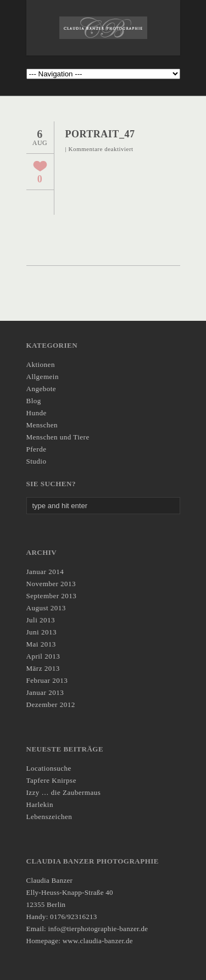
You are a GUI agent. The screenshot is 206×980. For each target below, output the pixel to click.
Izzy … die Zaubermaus (64, 792)
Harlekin (40, 804)
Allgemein (43, 377)
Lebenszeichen (49, 817)
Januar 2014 (45, 572)
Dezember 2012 (51, 705)
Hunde (37, 413)
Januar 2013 (45, 692)
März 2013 (43, 668)
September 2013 (52, 596)
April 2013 (43, 656)
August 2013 (46, 608)
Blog (34, 401)
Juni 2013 (41, 632)
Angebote (41, 389)
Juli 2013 (41, 620)
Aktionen (41, 364)
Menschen (42, 425)
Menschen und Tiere (58, 437)
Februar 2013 (47, 680)
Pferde (37, 449)
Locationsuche (49, 768)
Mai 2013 (41, 644)
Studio (37, 461)
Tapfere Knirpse (51, 780)
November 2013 (51, 584)
